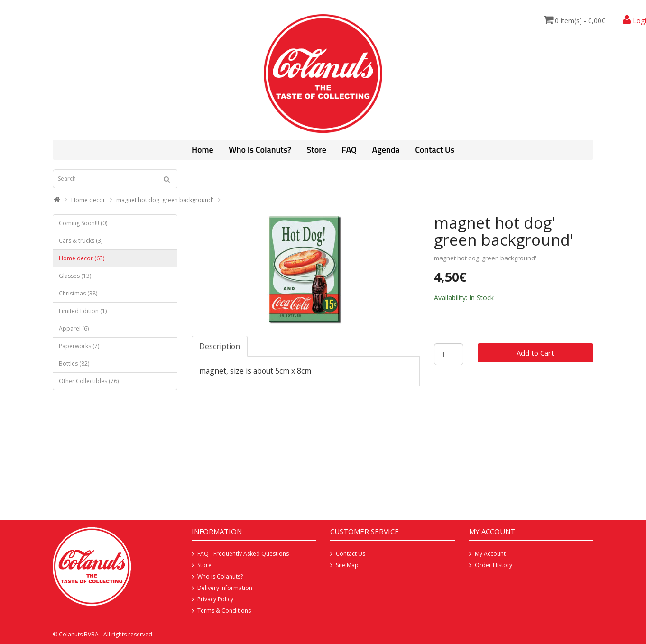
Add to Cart (535, 353)
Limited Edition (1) (83, 311)
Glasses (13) (75, 276)
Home (203, 150)
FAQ (349, 150)
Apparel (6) (74, 328)
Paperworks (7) (79, 346)
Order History (494, 565)
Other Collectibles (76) (89, 381)
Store (317, 150)
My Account (490, 554)
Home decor (88, 200)
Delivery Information (225, 588)
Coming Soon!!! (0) (83, 223)
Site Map (347, 565)
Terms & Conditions (224, 611)
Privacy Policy (215, 599)
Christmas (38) (78, 293)
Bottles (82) (74, 363)
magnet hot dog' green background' (165, 200)
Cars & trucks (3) (81, 241)
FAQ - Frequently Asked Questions (243, 554)
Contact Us (435, 150)
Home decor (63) (82, 258)
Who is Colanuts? (260, 150)
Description (220, 346)
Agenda (386, 150)
